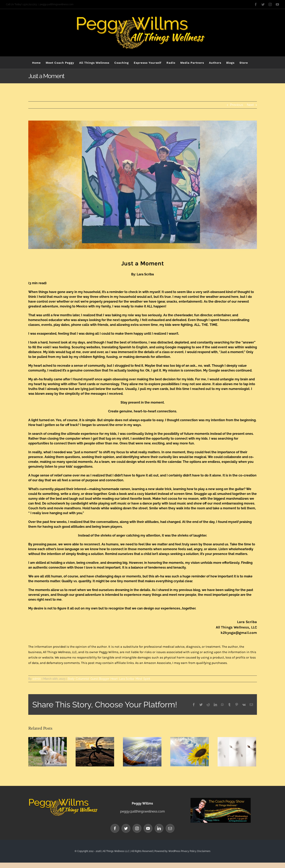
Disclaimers (204, 851)
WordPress (174, 851)
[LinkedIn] (159, 828)
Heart (114, 679)
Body (71, 679)
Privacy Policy (189, 851)
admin (37, 679)
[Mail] (170, 828)
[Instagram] (137, 828)
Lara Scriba (127, 679)
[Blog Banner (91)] (143, 185)
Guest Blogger (100, 679)
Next (250, 105)
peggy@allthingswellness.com (57, 4)
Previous (237, 105)
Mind (139, 679)
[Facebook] (115, 828)
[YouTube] (148, 828)
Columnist (82, 679)
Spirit (147, 679)
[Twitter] (126, 828)
